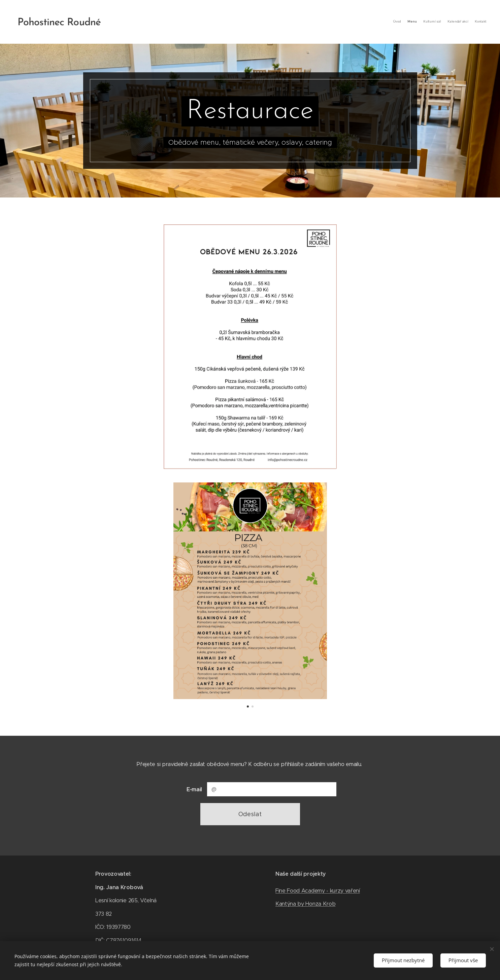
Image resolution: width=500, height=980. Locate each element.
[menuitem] (460, 22)
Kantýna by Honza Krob (305, 904)
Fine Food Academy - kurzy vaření (318, 890)
